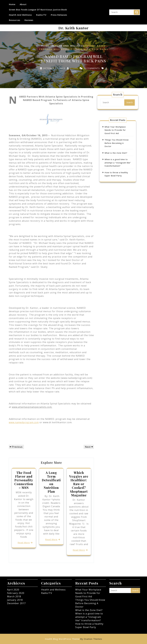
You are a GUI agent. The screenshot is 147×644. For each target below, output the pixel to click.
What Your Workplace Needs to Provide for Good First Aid (116, 137)
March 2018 (14, 596)
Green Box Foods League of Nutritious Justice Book (38, 8)
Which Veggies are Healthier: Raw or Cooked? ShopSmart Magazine (79, 484)
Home (12, 3)
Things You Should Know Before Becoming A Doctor (117, 146)
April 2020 (13, 590)
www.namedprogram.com (24, 422)
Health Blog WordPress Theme (73, 639)
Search (137, 11)
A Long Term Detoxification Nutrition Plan (51, 482)
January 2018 (15, 600)
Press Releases (59, 13)
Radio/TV (41, 13)
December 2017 (16, 603)
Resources (15, 19)
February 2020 (16, 593)
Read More (24, 543)
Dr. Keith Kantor (73, 28)
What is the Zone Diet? (117, 152)
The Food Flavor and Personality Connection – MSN (24, 480)
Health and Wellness (20, 13)
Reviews (29, 19)
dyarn (74, 68)
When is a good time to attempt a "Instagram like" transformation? (118, 159)
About (23, 3)
